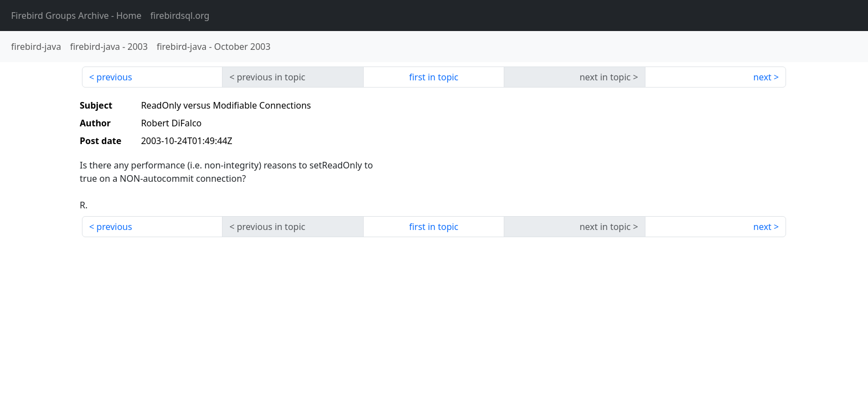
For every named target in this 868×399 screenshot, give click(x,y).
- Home (76, 16)
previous (114, 77)
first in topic (434, 77)
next (763, 77)
